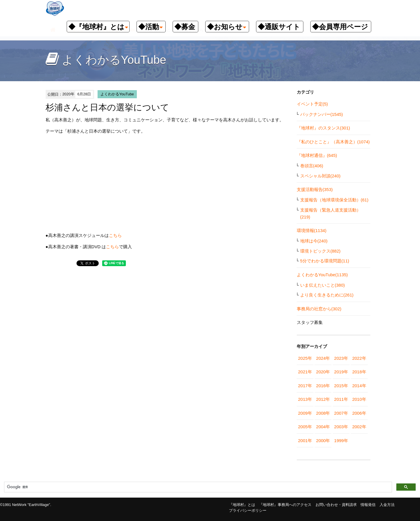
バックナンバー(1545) (322, 114)
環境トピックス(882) (320, 251)
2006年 (359, 413)
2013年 (305, 399)
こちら (115, 235)
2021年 (305, 372)
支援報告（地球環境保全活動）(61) (334, 200)
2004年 (323, 427)
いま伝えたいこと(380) (323, 285)
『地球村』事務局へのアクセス (285, 505)
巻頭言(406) (312, 166)
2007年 (341, 413)
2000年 (323, 441)
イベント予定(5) (312, 104)
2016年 (323, 386)
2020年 (323, 372)
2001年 (305, 441)
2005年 (305, 427)
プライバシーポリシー (248, 510)
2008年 (323, 413)
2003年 (341, 427)
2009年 (305, 413)
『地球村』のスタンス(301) (323, 128)
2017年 (305, 386)
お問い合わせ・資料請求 (336, 505)
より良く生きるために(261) (327, 295)
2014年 (359, 386)
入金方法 (387, 505)
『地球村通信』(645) (317, 155)
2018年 (359, 372)
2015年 (341, 386)
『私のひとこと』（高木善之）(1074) (333, 142)
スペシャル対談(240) (320, 176)
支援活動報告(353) (315, 189)
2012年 (323, 399)
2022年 (359, 358)
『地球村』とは (242, 505)
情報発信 (368, 505)
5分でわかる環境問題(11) (325, 261)
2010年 (359, 399)
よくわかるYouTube (117, 94)
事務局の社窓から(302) (319, 309)
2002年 (359, 427)
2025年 (305, 358)
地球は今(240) (314, 241)
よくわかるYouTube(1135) (322, 275)
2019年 (341, 372)
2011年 (341, 399)
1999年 (341, 441)
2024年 (323, 358)
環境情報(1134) (312, 230)
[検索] (197, 487)
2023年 (341, 358)
